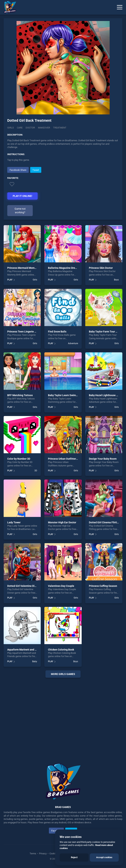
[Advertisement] (63, 716)
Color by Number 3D (19, 459)
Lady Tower (14, 522)
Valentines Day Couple (61, 586)
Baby (35, 661)
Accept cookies (104, 857)
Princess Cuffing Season (103, 586)
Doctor (30, 128)
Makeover (44, 128)
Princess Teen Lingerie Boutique (26, 332)
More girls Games (63, 674)
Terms (33, 853)
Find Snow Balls (57, 332)
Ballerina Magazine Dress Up (65, 268)
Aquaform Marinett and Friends (25, 650)
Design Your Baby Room (103, 459)
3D (36, 471)
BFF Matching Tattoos (20, 395)
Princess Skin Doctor (101, 268)
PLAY (10, 280)
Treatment (60, 128)
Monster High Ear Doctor (62, 522)
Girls (11, 128)
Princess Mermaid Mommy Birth (26, 268)
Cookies (54, 853)
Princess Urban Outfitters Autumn (67, 459)
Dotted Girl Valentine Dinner (24, 586)
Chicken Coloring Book (61, 650)
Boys (116, 280)
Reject (74, 857)
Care (20, 128)
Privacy (43, 853)
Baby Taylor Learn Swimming (65, 395)
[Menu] (120, 7)
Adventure (73, 343)
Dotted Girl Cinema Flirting (104, 522)
